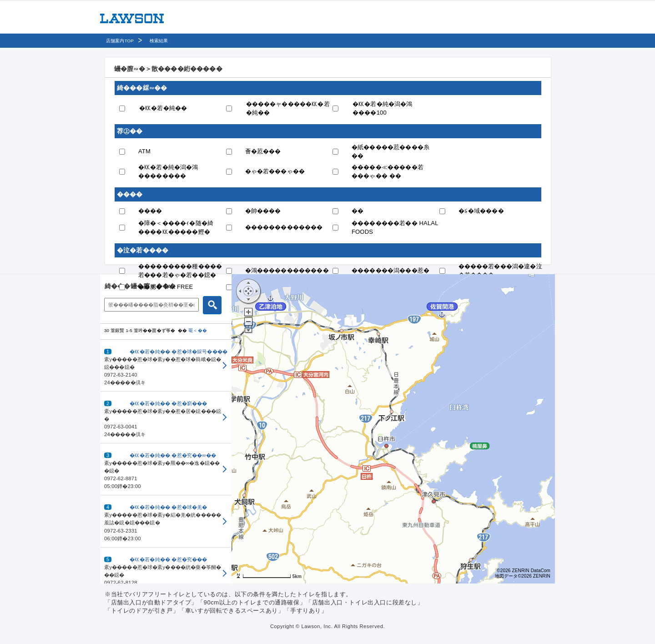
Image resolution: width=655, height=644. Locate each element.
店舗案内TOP (120, 41)
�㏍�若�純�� (163, 108)
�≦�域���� (481, 211)
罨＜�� (198, 330)
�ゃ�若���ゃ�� (275, 171)
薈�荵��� (263, 151)
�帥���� (263, 211)
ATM (144, 151)
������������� (284, 227)
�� (358, 211)
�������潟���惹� (390, 270)
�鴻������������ (287, 270)
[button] (166, 366)
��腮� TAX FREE (166, 287)
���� (150, 211)
